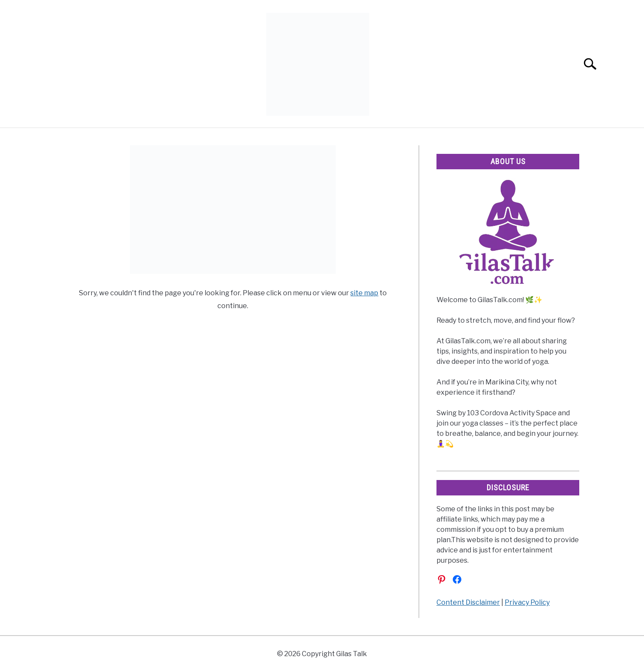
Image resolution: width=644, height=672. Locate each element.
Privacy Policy (527, 602)
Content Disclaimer (468, 602)
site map (364, 293)
